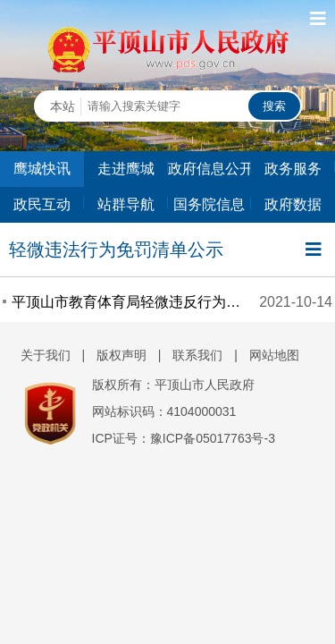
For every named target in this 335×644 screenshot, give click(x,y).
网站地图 (274, 355)
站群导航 (126, 204)
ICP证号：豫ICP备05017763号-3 (184, 438)
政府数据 (293, 204)
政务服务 (293, 169)
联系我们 (197, 355)
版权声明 (121, 355)
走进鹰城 (126, 169)
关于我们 (46, 355)
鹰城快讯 (42, 169)
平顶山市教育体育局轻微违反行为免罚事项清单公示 (127, 302)
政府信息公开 (210, 169)
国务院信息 (209, 204)
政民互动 (42, 204)
